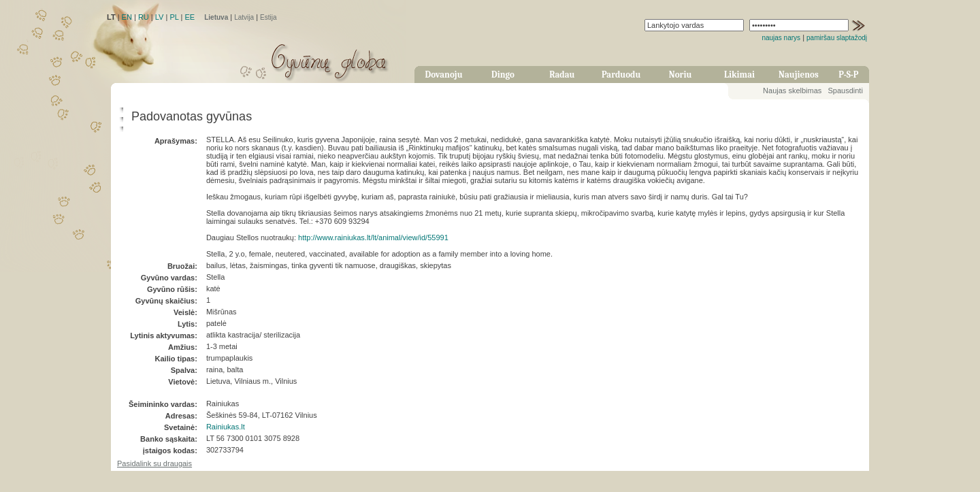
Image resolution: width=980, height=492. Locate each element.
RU (144, 17)
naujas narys (781, 38)
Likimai (739, 75)
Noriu (681, 75)
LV (160, 17)
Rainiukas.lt (226, 427)
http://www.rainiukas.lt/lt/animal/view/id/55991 (373, 237)
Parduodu (621, 75)
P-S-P (848, 75)
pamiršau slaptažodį (837, 38)
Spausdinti (845, 91)
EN (127, 17)
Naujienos (799, 75)
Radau (562, 75)
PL (174, 17)
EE (190, 17)
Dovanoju (444, 75)
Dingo (503, 75)
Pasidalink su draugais (154, 463)
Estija (268, 17)
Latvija (244, 17)
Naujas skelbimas (792, 91)
